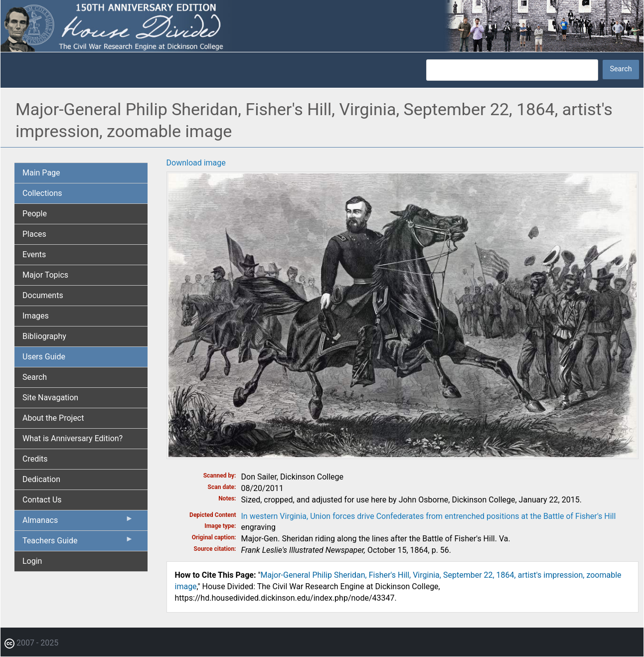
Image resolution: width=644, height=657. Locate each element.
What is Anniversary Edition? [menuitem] (73, 438)
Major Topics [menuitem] (45, 275)
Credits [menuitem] (35, 459)
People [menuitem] (35, 214)
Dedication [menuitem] (41, 479)
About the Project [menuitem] (53, 418)
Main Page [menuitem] (41, 173)
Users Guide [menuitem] (44, 357)
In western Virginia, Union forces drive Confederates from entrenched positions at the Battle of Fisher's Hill (429, 516)
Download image (196, 163)
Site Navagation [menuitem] (50, 398)
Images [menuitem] (36, 316)
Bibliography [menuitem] (44, 336)
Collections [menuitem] (42, 193)
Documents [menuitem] (43, 295)
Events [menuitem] (34, 254)
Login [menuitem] (32, 561)
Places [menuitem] (34, 234)
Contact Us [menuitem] (42, 500)
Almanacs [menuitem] (78, 522)
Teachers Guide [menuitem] (78, 543)
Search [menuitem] (35, 377)
